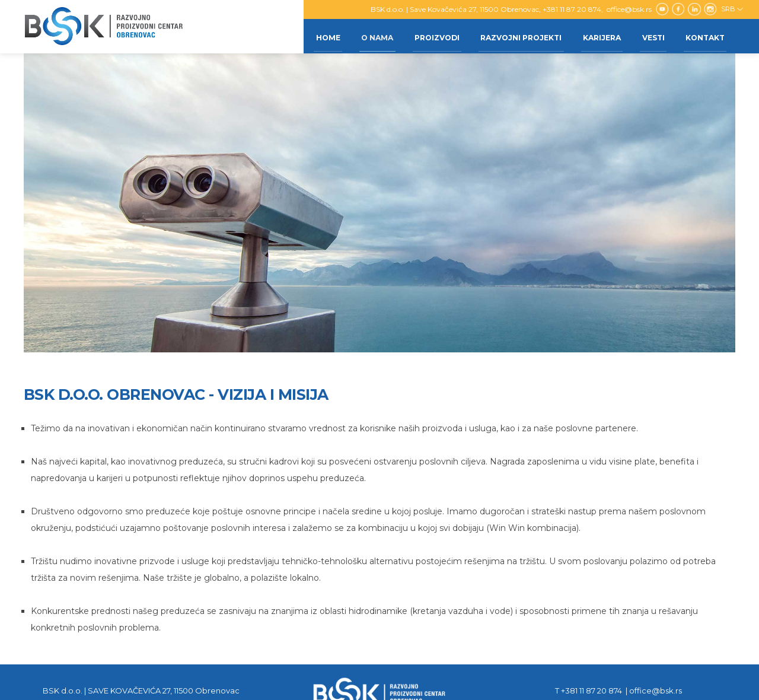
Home (311, 36)
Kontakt (704, 36)
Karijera (595, 36)
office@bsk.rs (630, 9)
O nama (363, 36)
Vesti (649, 36)
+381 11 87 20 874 (572, 9)
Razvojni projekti (512, 36)
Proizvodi (425, 36)
